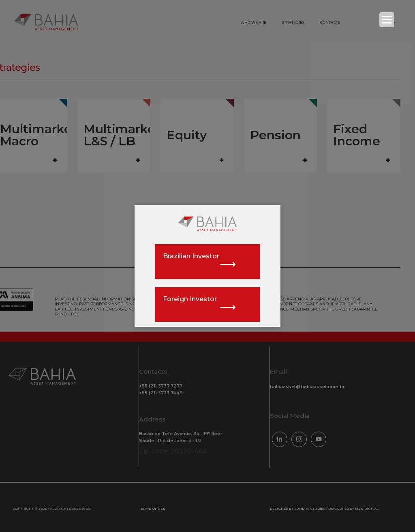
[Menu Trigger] (387, 20)
